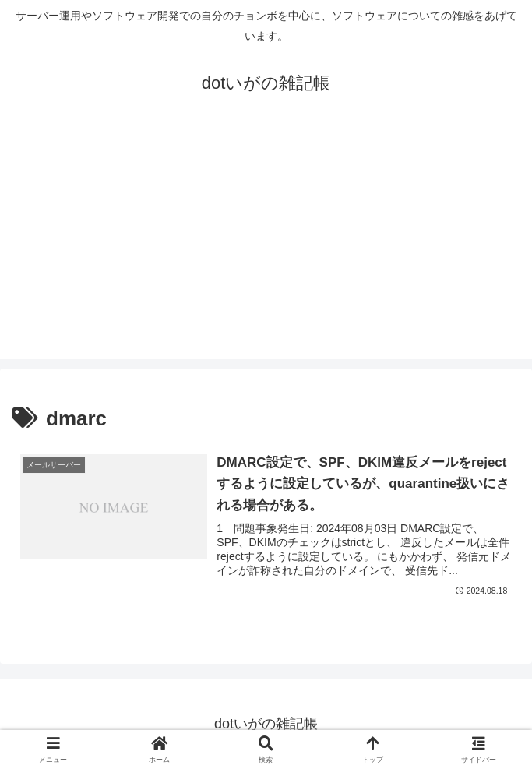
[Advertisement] (266, 250)
